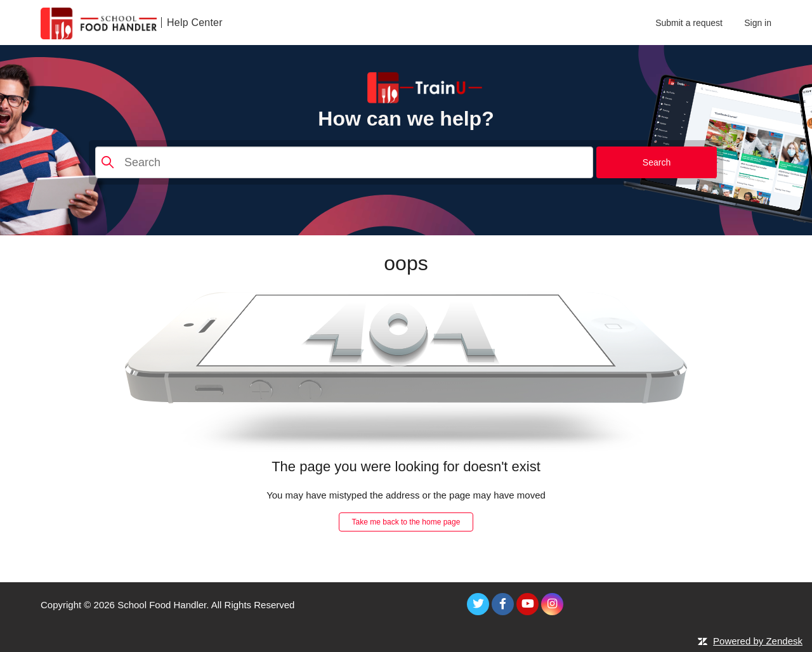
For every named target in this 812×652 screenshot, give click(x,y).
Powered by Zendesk (758, 641)
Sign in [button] (758, 23)
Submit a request (689, 23)
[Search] (344, 162)
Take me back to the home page (406, 522)
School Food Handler (162, 605)
